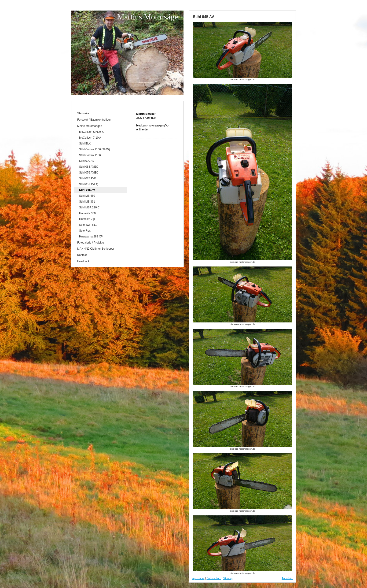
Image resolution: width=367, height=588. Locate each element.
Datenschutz (214, 578)
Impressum (198, 578)
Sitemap (228, 578)
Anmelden (287, 578)
